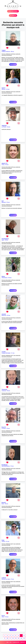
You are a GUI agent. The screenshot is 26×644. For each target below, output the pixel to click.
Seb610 (3, 88)
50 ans (7, 617)
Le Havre (4, 428)
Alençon (4, 89)
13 (16, 638)
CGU (11, 642)
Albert (3, 617)
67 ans (12, 579)
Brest (3, 504)
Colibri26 (4, 578)
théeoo (3, 276)
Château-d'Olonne (6, 52)
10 (7, 638)
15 (21, 638)
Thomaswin (4, 389)
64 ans (9, 127)
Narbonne (4, 315)
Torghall (4, 50)
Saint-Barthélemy (6, 466)
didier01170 (4, 163)
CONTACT (23, 642)
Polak (3, 540)
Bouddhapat (5, 465)
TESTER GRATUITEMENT (13, 11)
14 (18, 638)
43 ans (8, 89)
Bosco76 (4, 427)
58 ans (10, 278)
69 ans (9, 315)
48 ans (12, 52)
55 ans (8, 428)
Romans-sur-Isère (6, 579)
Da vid (3, 616)
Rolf (3, 201)
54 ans (7, 165)
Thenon (3, 541)
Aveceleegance (5, 239)
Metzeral (4, 202)
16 (24, 638)
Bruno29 (4, 503)
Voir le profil (13, 64)
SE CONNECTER (13, 15)
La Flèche (4, 127)
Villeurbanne (5, 278)
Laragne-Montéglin (6, 353)
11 (10, 638)
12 (13, 638)
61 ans (13, 353)
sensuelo (4, 314)
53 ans (8, 202)
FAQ (8, 642)
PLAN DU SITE (16, 642)
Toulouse (4, 391)
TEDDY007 (4, 126)
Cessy (3, 165)
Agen (3, 240)
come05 (4, 352)
